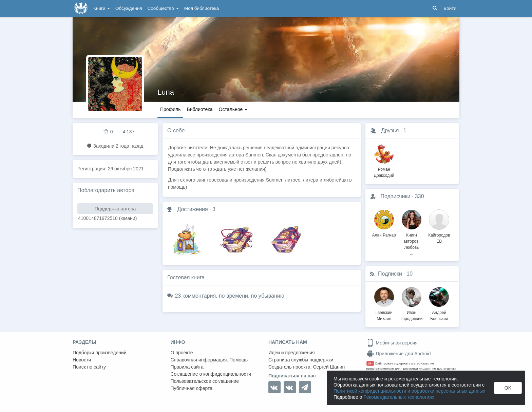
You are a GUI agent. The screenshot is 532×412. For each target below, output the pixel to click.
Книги (102, 8)
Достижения (192, 209)
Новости (82, 360)
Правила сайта (187, 367)
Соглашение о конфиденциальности (211, 374)
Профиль (170, 109)
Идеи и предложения (292, 353)
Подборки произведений (100, 353)
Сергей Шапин (329, 367)
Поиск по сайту (89, 367)
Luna (166, 92)
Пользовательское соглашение (205, 381)
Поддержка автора (115, 209)
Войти (450, 8)
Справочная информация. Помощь (209, 360)
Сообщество (163, 8)
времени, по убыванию (255, 296)
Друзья (390, 130)
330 (420, 196)
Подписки (390, 274)
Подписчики (395, 196)
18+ (370, 363)
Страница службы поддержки (301, 360)
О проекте (182, 353)
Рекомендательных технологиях (399, 397)
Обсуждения (129, 8)
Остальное (233, 109)
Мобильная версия (392, 343)
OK (508, 388)
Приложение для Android (399, 354)
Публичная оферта (192, 388)
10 (410, 274)
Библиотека (199, 109)
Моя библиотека (202, 8)
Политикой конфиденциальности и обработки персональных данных (409, 391)
